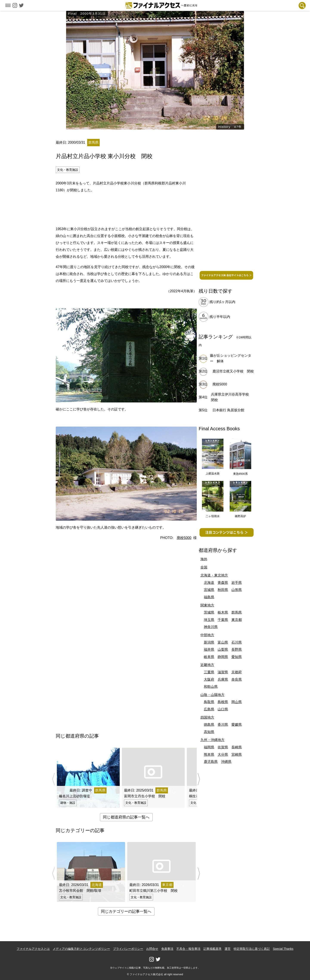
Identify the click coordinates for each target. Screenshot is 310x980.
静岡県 (223, 657)
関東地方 (207, 605)
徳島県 (209, 725)
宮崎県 (237, 755)
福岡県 (209, 747)
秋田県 (223, 590)
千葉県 (223, 620)
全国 (204, 567)
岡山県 (237, 702)
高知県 (209, 732)
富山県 (223, 642)
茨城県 (209, 612)
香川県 (223, 725)
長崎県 (237, 747)
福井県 (209, 649)
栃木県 (223, 612)
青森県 (223, 583)
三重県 (209, 672)
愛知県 (237, 657)
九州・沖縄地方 (212, 740)
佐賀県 (223, 747)
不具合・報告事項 (188, 949)
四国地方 (207, 717)
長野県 (237, 649)
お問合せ (152, 949)
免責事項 (167, 949)
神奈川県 (211, 627)
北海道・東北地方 (214, 575)
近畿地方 (207, 665)
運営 (228, 949)
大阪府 (209, 679)
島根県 (223, 702)
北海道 (209, 583)
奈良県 (237, 679)
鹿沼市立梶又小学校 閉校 (233, 371)
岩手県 (237, 583)
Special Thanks (283, 949)
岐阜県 (209, 657)
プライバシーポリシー (128, 949)
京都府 (237, 672)
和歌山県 (211, 687)
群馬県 (237, 612)
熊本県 (209, 755)
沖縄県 (226, 762)
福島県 (209, 597)
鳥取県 (209, 702)
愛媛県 (237, 725)
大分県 (223, 755)
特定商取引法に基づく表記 (252, 949)
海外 (204, 559)
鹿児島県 (211, 762)
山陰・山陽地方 (212, 695)
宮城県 (209, 590)
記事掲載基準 (212, 949)
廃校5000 (184, 538)
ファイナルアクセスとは (33, 949)
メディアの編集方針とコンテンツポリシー (81, 949)
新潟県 (209, 642)
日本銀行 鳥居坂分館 (228, 410)
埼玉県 (209, 620)
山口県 (223, 709)
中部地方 (207, 635)
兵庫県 (223, 679)
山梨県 (223, 649)
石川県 (237, 642)
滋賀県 (223, 672)
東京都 (237, 620)
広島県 (209, 709)
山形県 (237, 590)
